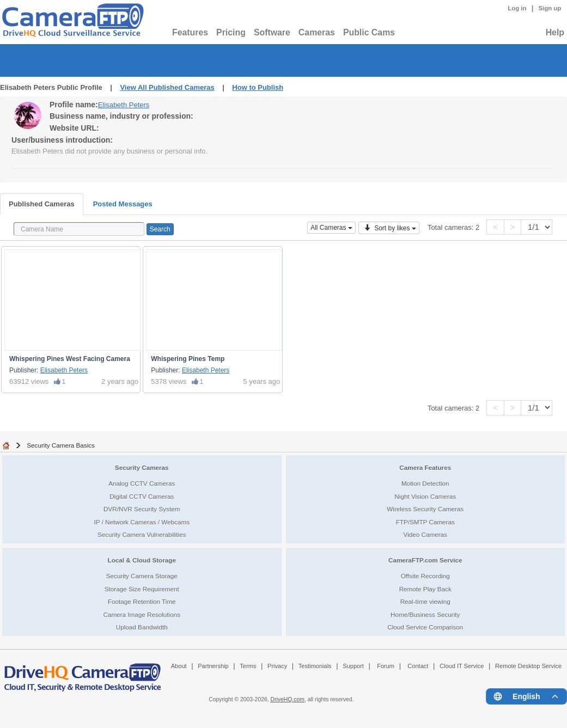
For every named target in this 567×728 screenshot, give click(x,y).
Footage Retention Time (142, 601)
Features (190, 32)
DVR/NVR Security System (142, 509)
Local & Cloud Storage (142, 560)
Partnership (213, 666)
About (179, 666)
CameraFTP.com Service (425, 560)
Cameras (317, 32)
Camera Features (425, 467)
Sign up (550, 8)
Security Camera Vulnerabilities (142, 534)
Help (555, 32)
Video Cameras (425, 534)
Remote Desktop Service (528, 666)
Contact (418, 666)
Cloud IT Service (462, 666)
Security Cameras (142, 467)
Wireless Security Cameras (425, 509)
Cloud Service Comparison (425, 627)
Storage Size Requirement (142, 589)
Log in (517, 8)
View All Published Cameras (167, 87)
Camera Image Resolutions (142, 614)
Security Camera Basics (61, 445)
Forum (386, 666)
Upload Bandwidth (142, 627)
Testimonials (315, 666)
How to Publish (258, 87)
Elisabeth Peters (124, 105)
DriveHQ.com (288, 699)
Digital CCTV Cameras (142, 496)
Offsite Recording (425, 576)
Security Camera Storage (142, 576)
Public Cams (369, 32)
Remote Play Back (425, 589)
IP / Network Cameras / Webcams (142, 522)
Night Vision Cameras (425, 496)
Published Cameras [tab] (42, 204)
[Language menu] (526, 696)
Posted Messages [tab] (123, 204)
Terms (248, 666)
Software (272, 32)
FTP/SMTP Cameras (425, 522)
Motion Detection (425, 483)
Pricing (231, 32)
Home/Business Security (425, 614)
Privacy (277, 666)
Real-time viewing (425, 601)
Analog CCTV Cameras (142, 483)
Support (353, 666)
